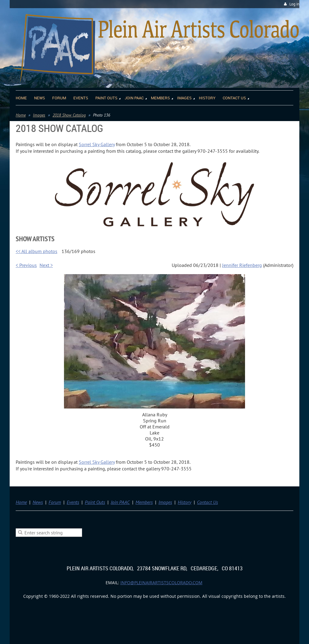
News (38, 502)
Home (21, 115)
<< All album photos (37, 251)
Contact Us (207, 502)
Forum (55, 502)
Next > (46, 265)
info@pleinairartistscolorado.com (161, 583)
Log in (294, 4)
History (185, 502)
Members (144, 502)
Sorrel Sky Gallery (97, 144)
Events (73, 502)
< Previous (26, 265)
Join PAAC (120, 502)
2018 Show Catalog (69, 115)
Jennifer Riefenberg (242, 265)
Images (39, 115)
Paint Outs (95, 502)
